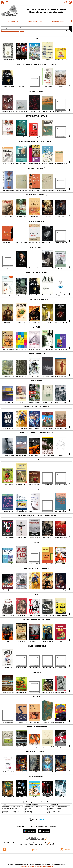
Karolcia (51, 810)
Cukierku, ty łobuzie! (30, 813)
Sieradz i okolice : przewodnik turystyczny (11, 808)
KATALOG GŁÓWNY (12, 21)
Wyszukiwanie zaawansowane (10, 31)
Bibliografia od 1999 (58, 21)
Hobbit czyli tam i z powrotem (55, 811)
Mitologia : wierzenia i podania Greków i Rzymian (12, 807)
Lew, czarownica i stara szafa (32, 810)
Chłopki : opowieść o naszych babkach (34, 807)
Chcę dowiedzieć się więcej (28, 866)
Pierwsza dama (29, 811)
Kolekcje (23, 31)
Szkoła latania (28, 808)
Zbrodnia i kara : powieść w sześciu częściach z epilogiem (14, 813)
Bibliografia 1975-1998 (35, 21)
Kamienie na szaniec (6, 810)
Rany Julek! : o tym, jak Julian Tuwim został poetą (60, 807)
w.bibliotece (45, 843)
